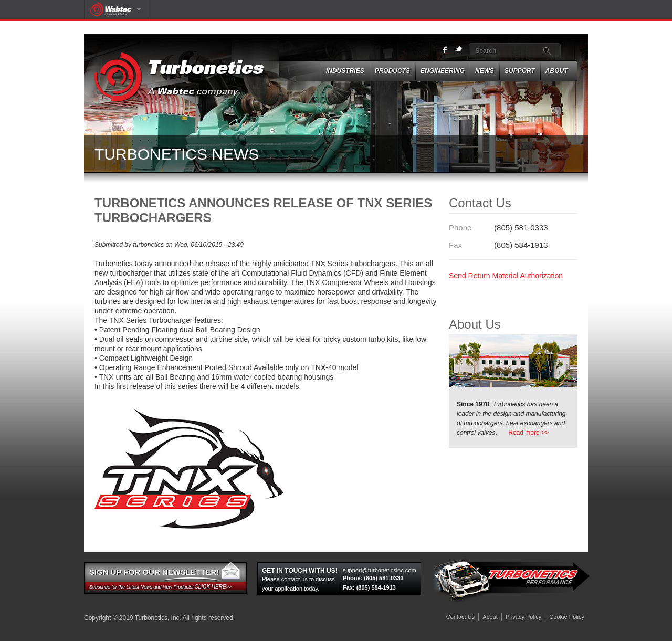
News (485, 71)
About (557, 71)
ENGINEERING (443, 71)
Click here (211, 587)
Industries (345, 71)
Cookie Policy (567, 617)
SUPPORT (520, 71)
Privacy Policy (523, 617)
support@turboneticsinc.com (380, 570)
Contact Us (460, 617)
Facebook (445, 50)
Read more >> (528, 433)
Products (392, 71)
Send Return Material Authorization (506, 276)
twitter (459, 50)
